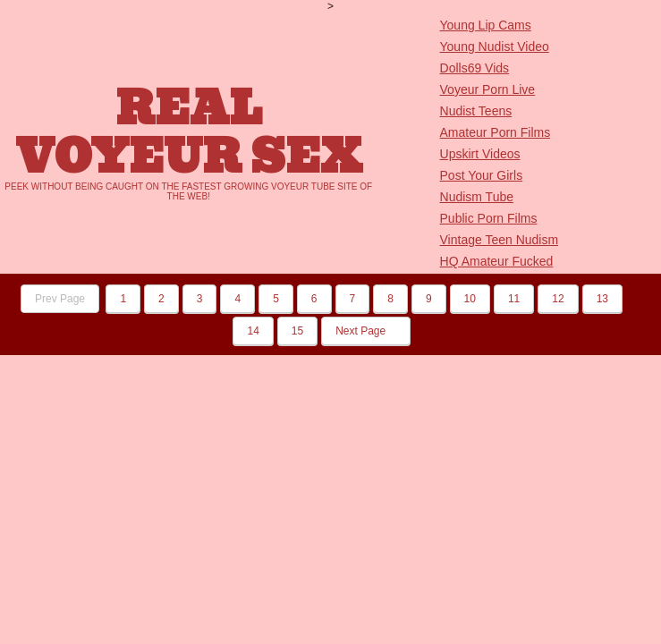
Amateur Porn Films (496, 132)
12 (558, 299)
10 (470, 299)
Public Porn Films (489, 218)
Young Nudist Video (495, 47)
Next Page (365, 331)
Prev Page (60, 299)
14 (253, 331)
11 (514, 299)
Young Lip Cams (486, 25)
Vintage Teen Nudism (500, 240)
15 (297, 331)
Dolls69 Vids (475, 68)
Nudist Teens (476, 111)
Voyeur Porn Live (488, 89)
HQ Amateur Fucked (497, 261)
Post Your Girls (482, 175)
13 (602, 299)
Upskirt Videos (480, 154)
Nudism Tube (477, 197)
